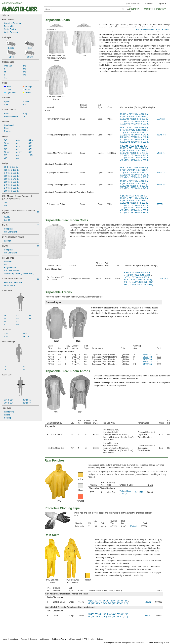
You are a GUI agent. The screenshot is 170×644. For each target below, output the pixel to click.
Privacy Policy (163, 643)
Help (92, 639)
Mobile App (44, 639)
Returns (24, 639)
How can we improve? (145, 29)
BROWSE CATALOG (13, 3)
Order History (155, 9)
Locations (14, 639)
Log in (162, 3)
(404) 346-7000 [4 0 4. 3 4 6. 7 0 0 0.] (133, 3)
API (85, 639)
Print (158, 29)
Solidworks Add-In (59, 639)
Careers (33, 639)
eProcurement (75, 639)
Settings (100, 639)
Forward (165, 29)
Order (134, 9)
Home (4, 639)
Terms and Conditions (144, 643)
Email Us (149, 3)
